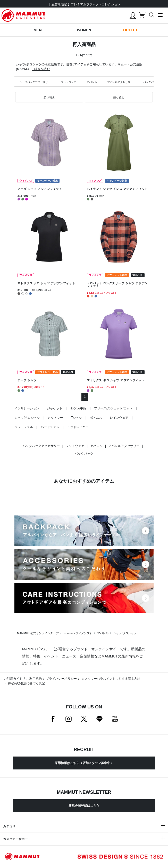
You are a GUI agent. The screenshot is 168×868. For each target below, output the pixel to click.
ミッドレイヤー (78, 427)
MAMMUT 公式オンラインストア (38, 633)
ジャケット (55, 408)
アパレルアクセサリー (120, 82)
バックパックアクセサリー (35, 82)
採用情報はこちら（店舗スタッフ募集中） (84, 763)
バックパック (151, 82)
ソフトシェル (24, 427)
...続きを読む (41, 69)
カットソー (55, 418)
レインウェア (119, 418)
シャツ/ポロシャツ (27, 418)
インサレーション (27, 408)
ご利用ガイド (13, 679)
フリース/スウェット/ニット (114, 408)
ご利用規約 (34, 679)
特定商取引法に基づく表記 (26, 683)
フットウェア (69, 82)
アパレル (92, 82)
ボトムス (96, 418)
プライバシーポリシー (61, 679)
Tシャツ (76, 418)
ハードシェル (50, 427)
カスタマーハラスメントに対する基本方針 (110, 679)
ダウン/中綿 (78, 408)
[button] (49, 97)
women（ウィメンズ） (78, 633)
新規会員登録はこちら (84, 806)
